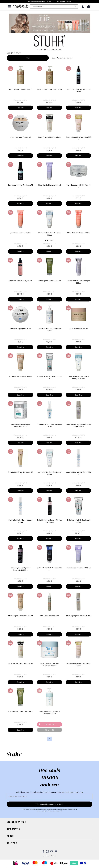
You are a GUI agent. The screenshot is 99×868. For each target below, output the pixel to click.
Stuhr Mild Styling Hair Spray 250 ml (79, 473)
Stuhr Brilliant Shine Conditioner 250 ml (79, 665)
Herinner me (49, 724)
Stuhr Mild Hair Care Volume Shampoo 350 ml (79, 378)
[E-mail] (49, 796)
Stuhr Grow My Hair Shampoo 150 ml (49, 378)
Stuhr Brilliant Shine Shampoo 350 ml (79, 138)
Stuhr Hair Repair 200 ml (79, 329)
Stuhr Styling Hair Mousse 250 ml (79, 616)
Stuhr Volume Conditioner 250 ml (20, 664)
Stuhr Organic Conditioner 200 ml (20, 711)
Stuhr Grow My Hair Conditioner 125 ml (79, 521)
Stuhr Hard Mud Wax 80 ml (20, 137)
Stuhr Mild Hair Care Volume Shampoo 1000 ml (49, 713)
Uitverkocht (49, 730)
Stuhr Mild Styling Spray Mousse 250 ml (20, 521)
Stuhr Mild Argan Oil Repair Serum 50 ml (49, 425)
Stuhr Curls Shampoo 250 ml (20, 233)
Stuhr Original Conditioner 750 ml (49, 89)
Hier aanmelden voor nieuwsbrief (49, 804)
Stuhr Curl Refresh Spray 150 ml (20, 281)
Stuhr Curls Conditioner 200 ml (79, 233)
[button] (71, 58)
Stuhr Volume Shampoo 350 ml (49, 137)
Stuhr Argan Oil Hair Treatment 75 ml (20, 186)
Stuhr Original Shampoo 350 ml (20, 376)
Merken (10, 53)
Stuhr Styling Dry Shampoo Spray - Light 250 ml (79, 425)
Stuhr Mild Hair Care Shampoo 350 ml (49, 234)
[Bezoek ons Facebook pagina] (43, 852)
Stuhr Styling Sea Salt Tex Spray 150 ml (79, 90)
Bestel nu (20, 108)
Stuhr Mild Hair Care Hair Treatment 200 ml (49, 665)
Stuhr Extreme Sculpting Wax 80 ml (79, 186)
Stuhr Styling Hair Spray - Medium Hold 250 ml (49, 521)
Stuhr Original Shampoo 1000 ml (20, 89)
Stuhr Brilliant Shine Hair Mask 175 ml (20, 473)
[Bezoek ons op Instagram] (47, 852)
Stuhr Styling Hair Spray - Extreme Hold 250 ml (20, 569)
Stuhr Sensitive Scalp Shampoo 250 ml (79, 282)
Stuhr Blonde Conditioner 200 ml (79, 568)
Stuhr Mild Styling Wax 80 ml (20, 329)
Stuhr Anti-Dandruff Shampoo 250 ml (49, 569)
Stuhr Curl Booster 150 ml (49, 616)
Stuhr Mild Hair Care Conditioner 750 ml (49, 330)
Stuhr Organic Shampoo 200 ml (49, 281)
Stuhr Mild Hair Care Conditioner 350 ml (49, 473)
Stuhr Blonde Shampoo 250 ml (49, 185)
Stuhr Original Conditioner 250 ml (20, 616)
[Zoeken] (54, 6)
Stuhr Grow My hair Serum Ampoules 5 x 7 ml (20, 425)
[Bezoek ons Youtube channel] (52, 852)
